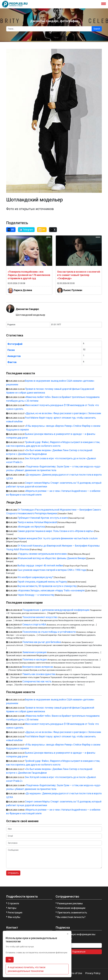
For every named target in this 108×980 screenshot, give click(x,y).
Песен (11, 350)
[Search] (49, 29)
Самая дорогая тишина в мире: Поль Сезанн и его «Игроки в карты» (56, 531)
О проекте (13, 903)
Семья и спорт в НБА (34, 624)
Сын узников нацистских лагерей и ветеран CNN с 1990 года (52, 570)
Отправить (13, 873)
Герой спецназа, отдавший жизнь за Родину (42, 582)
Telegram (26, 230)
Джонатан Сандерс (27, 309)
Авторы (12, 908)
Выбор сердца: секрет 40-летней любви (40, 565)
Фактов (12, 362)
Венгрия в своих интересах (38, 667)
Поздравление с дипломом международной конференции (56, 610)
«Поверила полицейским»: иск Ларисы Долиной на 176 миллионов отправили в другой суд (29, 275)
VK (11, 230)
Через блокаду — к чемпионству (36, 595)
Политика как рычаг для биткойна (42, 642)
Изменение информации (71, 908)
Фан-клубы (14, 917)
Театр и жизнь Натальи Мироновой (37, 522)
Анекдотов (14, 356)
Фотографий (15, 344)
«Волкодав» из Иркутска (31, 527)
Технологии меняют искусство (40, 617)
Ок (10, 960)
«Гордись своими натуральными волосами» (42, 554)
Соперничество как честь (37, 681)
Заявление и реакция (34, 652)
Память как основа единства (39, 674)
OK (42, 230)
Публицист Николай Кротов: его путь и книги (43, 518)
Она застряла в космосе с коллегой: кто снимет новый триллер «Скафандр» (79, 275)
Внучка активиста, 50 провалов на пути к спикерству (47, 586)
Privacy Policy (93, 973)
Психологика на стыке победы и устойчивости (49, 632)
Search (97, 29)
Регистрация (15, 913)
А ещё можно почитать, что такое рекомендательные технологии (27, 969)
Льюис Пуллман (73, 290)
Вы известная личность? (71, 917)
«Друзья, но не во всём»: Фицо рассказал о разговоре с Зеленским (63, 413)
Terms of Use (75, 973)
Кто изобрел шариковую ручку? (35, 577)
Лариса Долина (23, 290)
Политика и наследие (35, 660)
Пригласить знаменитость (72, 913)
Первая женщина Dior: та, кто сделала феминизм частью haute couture (58, 538)
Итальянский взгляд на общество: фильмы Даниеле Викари (52, 558)
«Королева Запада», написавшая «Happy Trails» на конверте (51, 590)
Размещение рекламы (70, 903)
